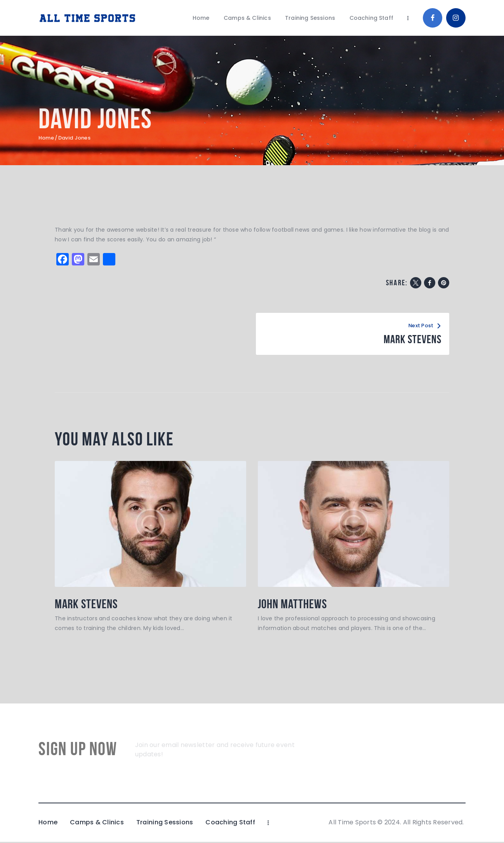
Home (46, 138)
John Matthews (295, 604)
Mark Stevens (89, 604)
